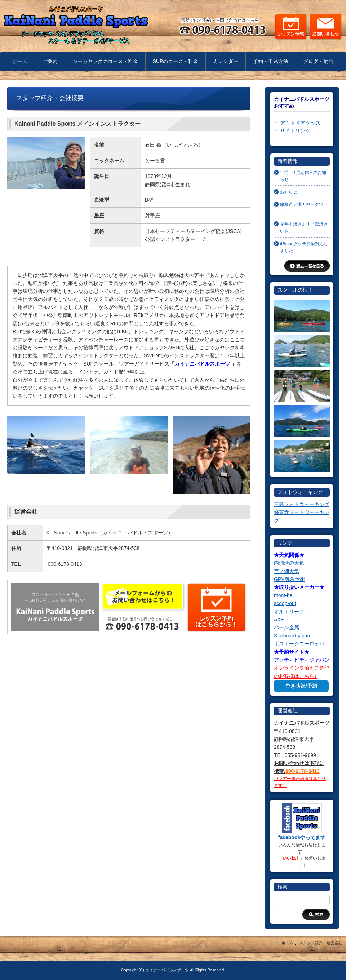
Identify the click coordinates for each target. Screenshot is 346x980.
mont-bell (284, 595)
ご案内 (50, 61)
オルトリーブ (289, 612)
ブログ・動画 (318, 61)
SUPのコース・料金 (176, 61)
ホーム (20, 61)
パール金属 (287, 627)
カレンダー (226, 61)
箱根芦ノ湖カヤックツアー (304, 208)
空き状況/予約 (301, 686)
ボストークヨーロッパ (299, 644)
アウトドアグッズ (300, 123)
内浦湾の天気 (289, 563)
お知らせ (289, 192)
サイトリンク (295, 131)
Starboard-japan (292, 636)
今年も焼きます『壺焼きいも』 (304, 227)
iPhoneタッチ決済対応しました (304, 247)
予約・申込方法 (271, 61)
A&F (279, 619)
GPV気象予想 (289, 579)
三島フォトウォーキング (302, 504)
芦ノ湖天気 (287, 571)
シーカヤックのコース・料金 (105, 61)
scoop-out (285, 603)
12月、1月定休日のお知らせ (303, 176)
